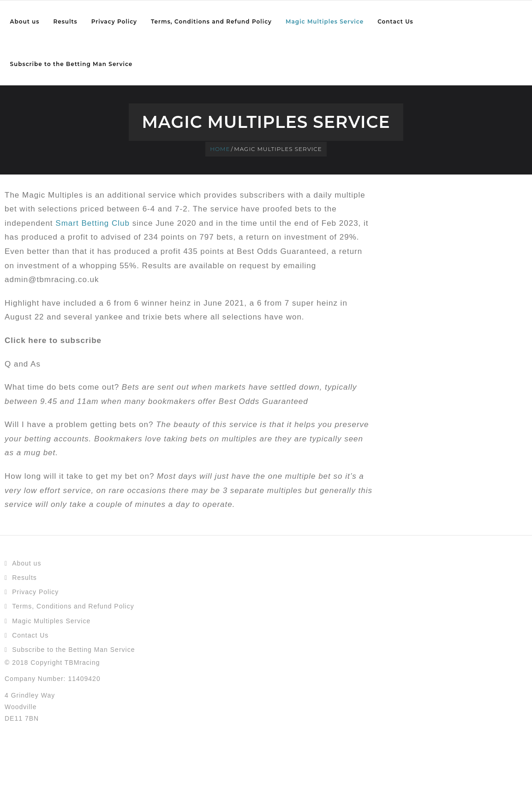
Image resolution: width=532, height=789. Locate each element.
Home (220, 149)
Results (24, 578)
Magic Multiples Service (51, 621)
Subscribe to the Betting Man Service (73, 650)
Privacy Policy (35, 592)
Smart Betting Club (93, 223)
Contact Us (30, 635)
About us (27, 563)
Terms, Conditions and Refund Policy (73, 606)
